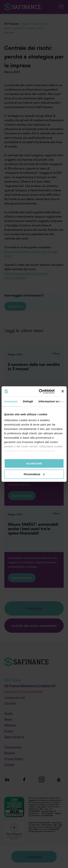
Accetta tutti (34, 463)
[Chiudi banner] (63, 391)
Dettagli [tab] (28, 401)
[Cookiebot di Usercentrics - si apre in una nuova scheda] (41, 391)
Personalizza (34, 474)
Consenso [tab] (11, 401)
